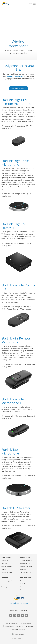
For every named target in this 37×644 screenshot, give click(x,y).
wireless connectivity (15, 76)
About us (23, 581)
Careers (22, 587)
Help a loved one (25, 572)
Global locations (25, 584)
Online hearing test (26, 560)
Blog (26, 615)
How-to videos (6, 584)
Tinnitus (4, 569)
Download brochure (18, 88)
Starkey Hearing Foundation (18, 610)
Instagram (15, 615)
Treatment (23, 569)
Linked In (22, 615)
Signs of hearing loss (26, 566)
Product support (7, 581)
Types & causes (25, 563)
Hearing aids (5, 560)
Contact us (23, 590)
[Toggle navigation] (31, 3)
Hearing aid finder (7, 572)
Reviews (4, 563)
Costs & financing (7, 566)
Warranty (4, 587)
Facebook (11, 615)
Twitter (19, 615)
